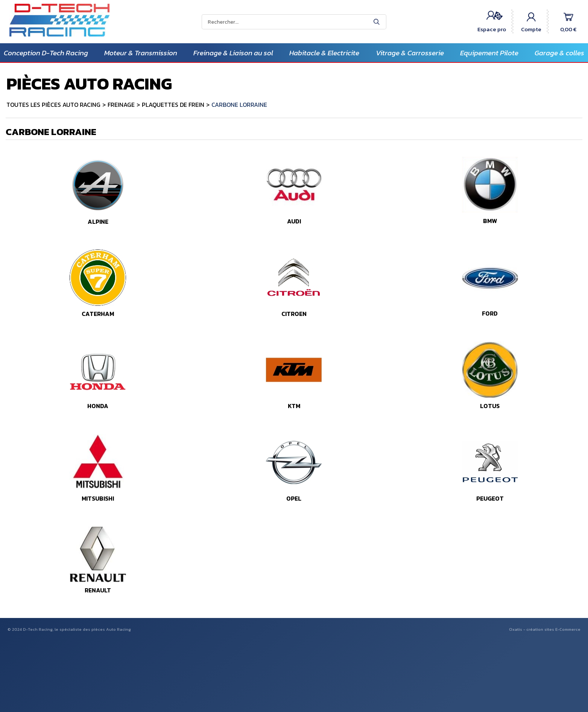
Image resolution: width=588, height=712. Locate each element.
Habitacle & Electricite (324, 53)
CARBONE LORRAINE (239, 105)
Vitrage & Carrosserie (410, 53)
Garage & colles (559, 53)
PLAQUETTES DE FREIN (173, 105)
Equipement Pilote (489, 53)
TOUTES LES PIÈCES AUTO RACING (53, 105)
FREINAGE (121, 105)
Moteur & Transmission (141, 53)
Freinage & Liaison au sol (233, 53)
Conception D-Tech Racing (46, 53)
